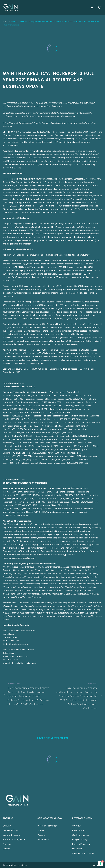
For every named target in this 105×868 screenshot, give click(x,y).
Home (6, 21)
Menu (92, 8)
